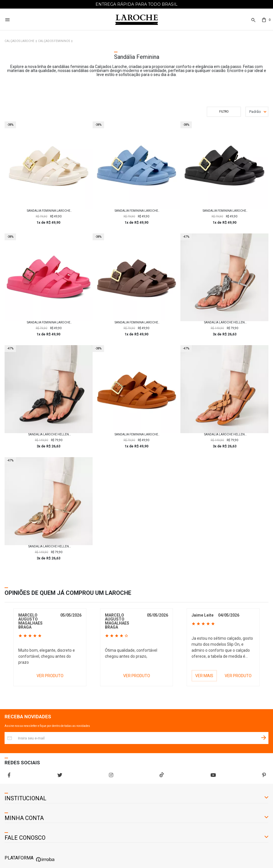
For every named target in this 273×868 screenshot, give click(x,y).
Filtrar (224, 112)
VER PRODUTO (50, 676)
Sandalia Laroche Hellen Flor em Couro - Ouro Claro (48, 547)
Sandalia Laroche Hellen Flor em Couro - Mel (224, 435)
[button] (253, 20)
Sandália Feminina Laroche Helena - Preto (224, 211)
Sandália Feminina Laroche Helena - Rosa (49, 323)
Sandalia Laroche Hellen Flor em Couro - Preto (49, 435)
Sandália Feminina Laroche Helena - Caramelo (136, 435)
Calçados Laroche (19, 41)
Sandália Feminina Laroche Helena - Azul (136, 211)
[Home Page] (137, 20)
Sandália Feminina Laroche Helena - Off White (49, 211)
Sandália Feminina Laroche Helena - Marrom (136, 323)
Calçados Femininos (54, 41)
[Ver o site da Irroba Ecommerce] (44, 862)
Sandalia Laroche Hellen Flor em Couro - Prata (224, 323)
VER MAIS (204, 676)
